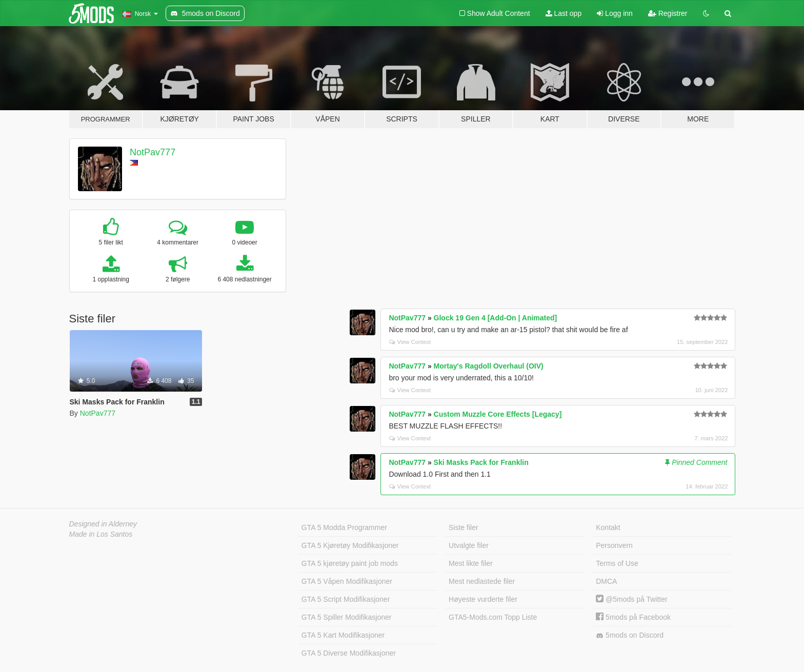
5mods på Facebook (633, 617)
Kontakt (608, 527)
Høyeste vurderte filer (483, 599)
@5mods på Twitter (631, 599)
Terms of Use (617, 563)
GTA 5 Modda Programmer (344, 527)
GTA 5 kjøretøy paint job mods (350, 563)
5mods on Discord (630, 635)
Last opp (564, 13)
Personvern (614, 545)
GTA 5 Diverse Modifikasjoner (349, 653)
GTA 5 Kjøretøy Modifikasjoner (350, 545)
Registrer (668, 13)
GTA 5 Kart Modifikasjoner (343, 635)
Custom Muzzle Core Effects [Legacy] (498, 414)
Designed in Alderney (103, 524)
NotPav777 (153, 152)
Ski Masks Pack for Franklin (481, 462)
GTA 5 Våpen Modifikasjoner (347, 581)
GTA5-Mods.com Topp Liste (493, 617)
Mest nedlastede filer (482, 581)
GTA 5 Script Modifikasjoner (346, 599)
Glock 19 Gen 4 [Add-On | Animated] (496, 318)
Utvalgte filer (469, 545)
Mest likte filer (471, 563)
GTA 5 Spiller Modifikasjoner (347, 617)
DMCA (606, 581)
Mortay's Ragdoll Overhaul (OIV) (489, 366)
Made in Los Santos (101, 534)
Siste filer (464, 527)
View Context (410, 342)
